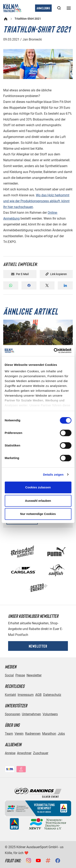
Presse (20, 675)
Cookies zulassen (38, 487)
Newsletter (38, 646)
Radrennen (33, 734)
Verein (19, 734)
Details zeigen (53, 475)
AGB (38, 695)
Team (9, 734)
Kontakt (10, 695)
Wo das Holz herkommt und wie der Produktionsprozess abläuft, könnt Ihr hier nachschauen (36, 201)
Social (9, 675)
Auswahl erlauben (38, 501)
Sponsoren (13, 714)
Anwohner (24, 753)
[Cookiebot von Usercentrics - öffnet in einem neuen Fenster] (54, 351)
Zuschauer (41, 753)
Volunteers (50, 714)
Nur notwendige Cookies (38, 514)
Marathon (49, 734)
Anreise (10, 753)
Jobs (61, 734)
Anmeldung (43, 8)
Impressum (26, 695)
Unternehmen (31, 714)
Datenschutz (52, 695)
